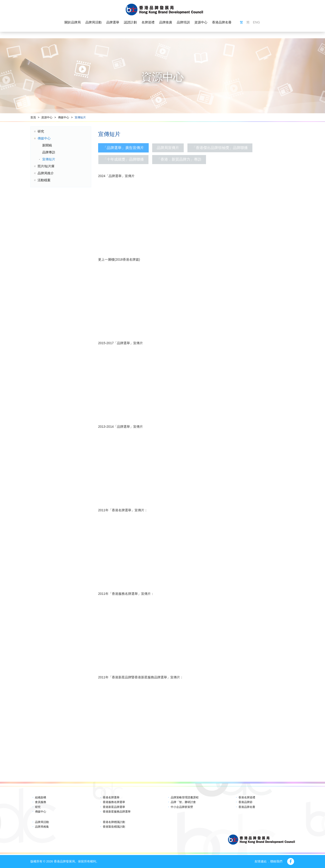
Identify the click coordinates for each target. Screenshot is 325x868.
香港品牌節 (245, 802)
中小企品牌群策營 (182, 807)
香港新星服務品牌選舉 (117, 812)
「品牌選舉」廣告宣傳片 (123, 148)
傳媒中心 (64, 117)
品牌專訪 (49, 152)
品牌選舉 (113, 22)
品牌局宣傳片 (168, 148)
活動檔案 (44, 180)
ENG (256, 22)
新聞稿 (47, 145)
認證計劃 (130, 22)
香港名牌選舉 (111, 797)
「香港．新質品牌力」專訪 (179, 159)
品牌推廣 (166, 22)
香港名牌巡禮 (247, 797)
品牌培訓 (183, 22)
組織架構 (41, 797)
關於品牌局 (73, 22)
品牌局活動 (93, 22)
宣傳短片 (80, 117)
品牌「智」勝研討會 (183, 802)
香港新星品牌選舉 (114, 807)
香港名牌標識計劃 (114, 822)
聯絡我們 (276, 861)
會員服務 (41, 802)
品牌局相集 (42, 827)
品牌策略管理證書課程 (185, 797)
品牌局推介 (46, 173)
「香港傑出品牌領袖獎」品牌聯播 (220, 148)
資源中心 (201, 22)
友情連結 (261, 861)
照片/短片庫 (46, 166)
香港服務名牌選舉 (114, 802)
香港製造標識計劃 (114, 827)
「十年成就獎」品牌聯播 (123, 159)
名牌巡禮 (148, 22)
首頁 (33, 117)
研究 (41, 131)
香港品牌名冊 (222, 22)
